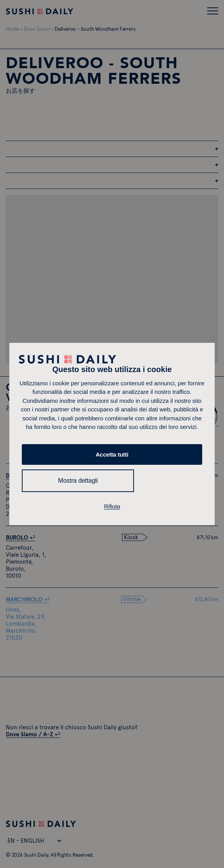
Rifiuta (112, 506)
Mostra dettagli (78, 481)
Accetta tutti (112, 454)
